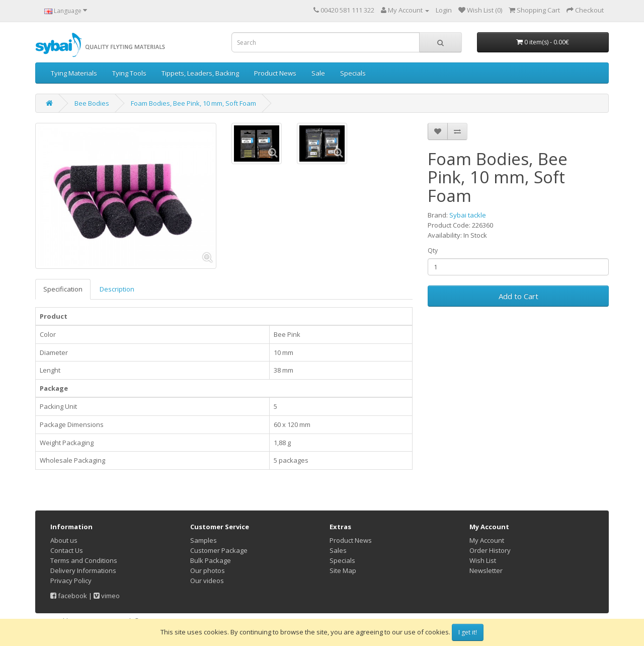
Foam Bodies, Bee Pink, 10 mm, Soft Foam (193, 103)
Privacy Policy (71, 581)
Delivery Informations (83, 570)
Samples (204, 540)
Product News (275, 73)
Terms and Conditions (84, 560)
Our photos (208, 570)
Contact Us (67, 550)
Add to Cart (518, 296)
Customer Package (219, 550)
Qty (433, 250)
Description (117, 289)
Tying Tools (129, 73)
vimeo (107, 596)
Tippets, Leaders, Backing (200, 73)
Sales (338, 550)
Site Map (343, 570)
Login (444, 10)
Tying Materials (74, 73)
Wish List (483, 560)
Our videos (207, 581)
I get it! (468, 632)
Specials (353, 73)
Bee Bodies (92, 103)
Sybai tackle (468, 215)
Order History (490, 550)
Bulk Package (211, 560)
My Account (487, 540)
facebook (69, 596)
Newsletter (486, 570)
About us (64, 540)
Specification (63, 289)
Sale (318, 73)
